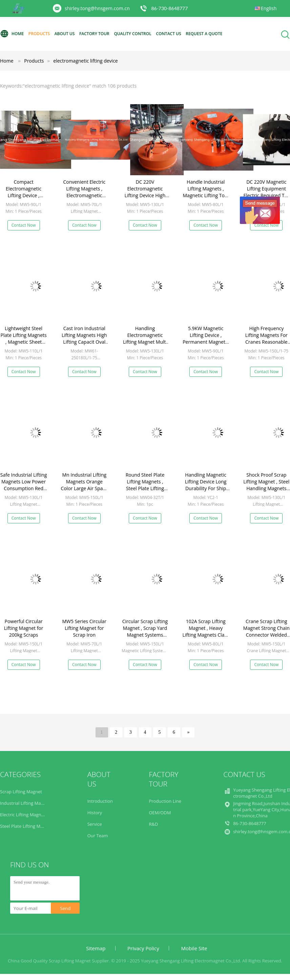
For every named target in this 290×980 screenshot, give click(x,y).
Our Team (98, 836)
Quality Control (132, 34)
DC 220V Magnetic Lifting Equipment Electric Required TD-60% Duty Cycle (266, 192)
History (95, 813)
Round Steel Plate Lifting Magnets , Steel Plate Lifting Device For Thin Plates (145, 488)
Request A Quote (204, 34)
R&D (153, 824)
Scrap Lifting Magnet (21, 792)
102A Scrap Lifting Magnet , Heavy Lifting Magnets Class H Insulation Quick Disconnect (206, 635)
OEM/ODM (160, 813)
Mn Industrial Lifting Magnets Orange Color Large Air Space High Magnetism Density (84, 488)
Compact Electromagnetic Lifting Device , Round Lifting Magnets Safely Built (24, 195)
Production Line (165, 801)
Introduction (100, 801)
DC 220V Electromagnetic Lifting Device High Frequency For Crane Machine (145, 195)
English (269, 8)
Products (39, 34)
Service (95, 824)
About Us (65, 34)
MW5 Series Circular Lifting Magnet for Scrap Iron (85, 628)
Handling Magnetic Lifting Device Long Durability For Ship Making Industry (206, 485)
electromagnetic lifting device (85, 61)
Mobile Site (194, 948)
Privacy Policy (143, 948)
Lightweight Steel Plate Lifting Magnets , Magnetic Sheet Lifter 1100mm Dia (23, 338)
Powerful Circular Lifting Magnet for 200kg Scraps (24, 628)
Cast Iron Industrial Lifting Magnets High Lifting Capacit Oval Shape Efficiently (84, 338)
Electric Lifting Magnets (24, 815)
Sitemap (96, 948)
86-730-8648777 (169, 8)
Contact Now (24, 225)
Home (12, 34)
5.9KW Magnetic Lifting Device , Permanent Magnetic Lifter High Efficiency (206, 338)
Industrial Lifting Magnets (26, 803)
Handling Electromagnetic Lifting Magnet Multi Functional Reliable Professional (145, 342)
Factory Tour (94, 34)
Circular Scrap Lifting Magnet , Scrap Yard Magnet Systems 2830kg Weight (145, 631)
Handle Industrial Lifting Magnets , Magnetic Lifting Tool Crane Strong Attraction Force (206, 195)
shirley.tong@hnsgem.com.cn (97, 8)
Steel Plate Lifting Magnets (27, 826)
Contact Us (168, 34)
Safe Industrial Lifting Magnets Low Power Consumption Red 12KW (24, 485)
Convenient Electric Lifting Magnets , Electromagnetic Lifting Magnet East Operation (84, 195)
